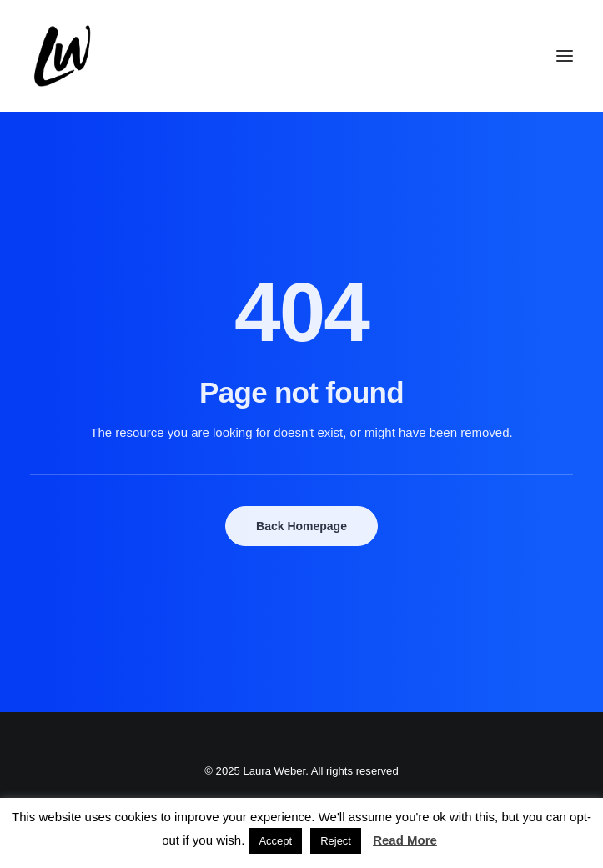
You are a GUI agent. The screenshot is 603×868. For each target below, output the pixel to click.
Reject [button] (336, 841)
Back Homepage (301, 526)
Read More (405, 840)
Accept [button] (275, 841)
